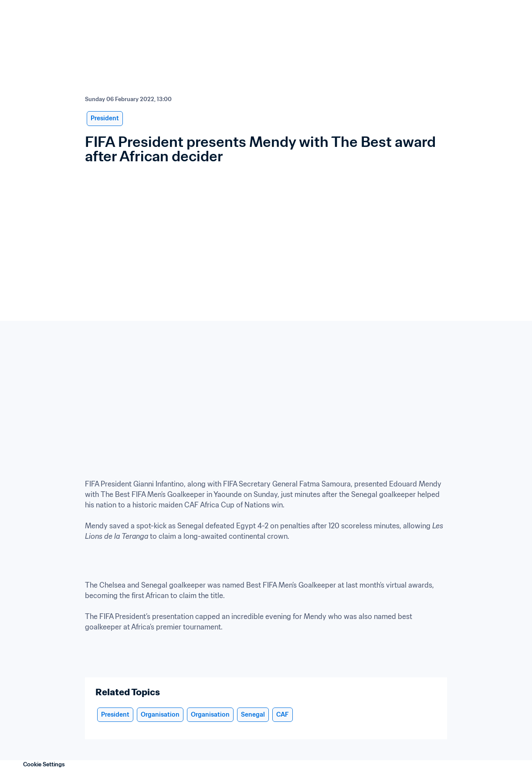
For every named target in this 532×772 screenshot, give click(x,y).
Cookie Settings (44, 764)
